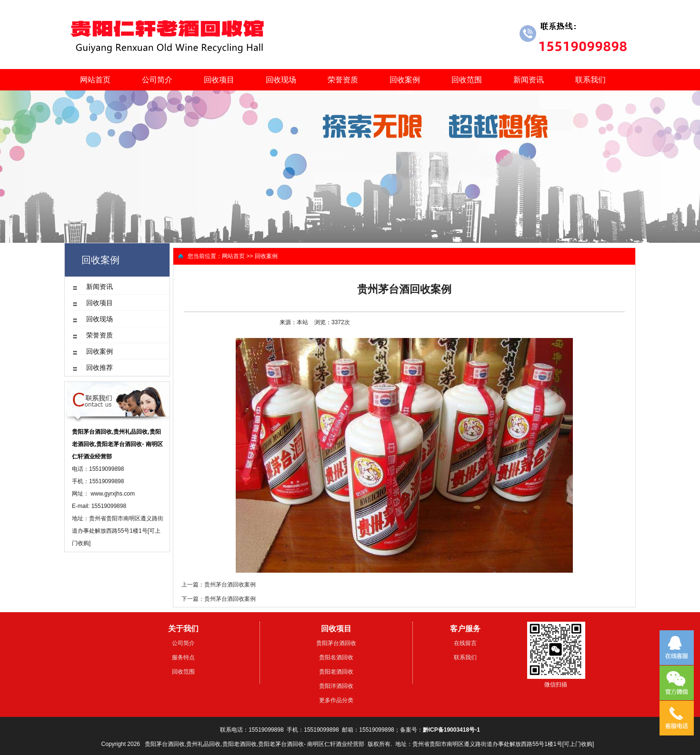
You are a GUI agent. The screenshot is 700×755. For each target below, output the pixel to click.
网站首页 (95, 80)
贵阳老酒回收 (336, 672)
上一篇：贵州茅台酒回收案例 (219, 585)
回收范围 (467, 80)
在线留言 (465, 643)
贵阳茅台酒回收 (336, 643)
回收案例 (405, 80)
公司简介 (157, 80)
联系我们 (590, 80)
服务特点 (183, 657)
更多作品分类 (336, 700)
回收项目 (219, 80)
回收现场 (281, 80)
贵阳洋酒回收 (336, 686)
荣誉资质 (343, 80)
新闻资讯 (529, 80)
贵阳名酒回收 (336, 657)
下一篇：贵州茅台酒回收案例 (219, 599)
